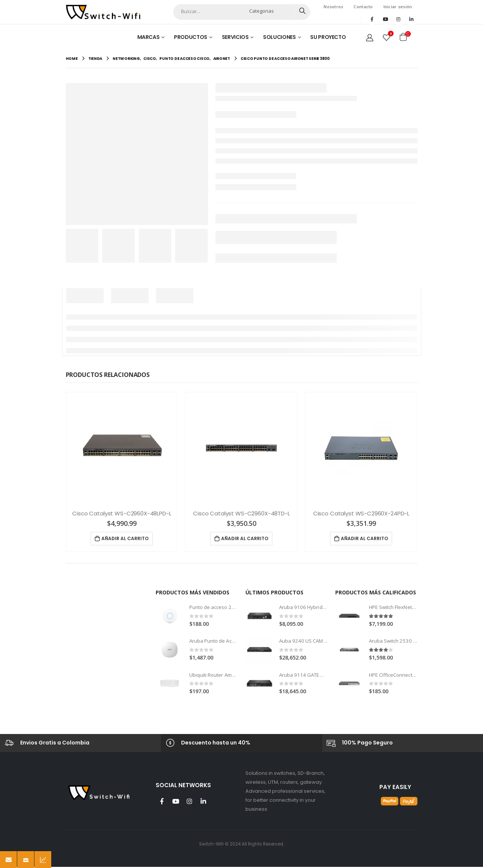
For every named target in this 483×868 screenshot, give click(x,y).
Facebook (162, 802)
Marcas (149, 37)
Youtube (176, 802)
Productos (191, 37)
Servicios (235, 37)
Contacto (363, 7)
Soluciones (279, 37)
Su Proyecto (328, 37)
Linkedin (204, 802)
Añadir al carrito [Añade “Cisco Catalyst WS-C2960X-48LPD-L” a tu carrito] (125, 538)
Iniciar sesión (398, 7)
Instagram (190, 802)
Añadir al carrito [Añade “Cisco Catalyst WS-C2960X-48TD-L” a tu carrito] (245, 538)
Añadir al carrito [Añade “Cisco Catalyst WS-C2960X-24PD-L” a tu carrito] (364, 538)
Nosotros (333, 7)
